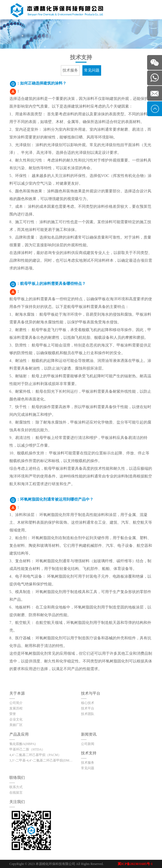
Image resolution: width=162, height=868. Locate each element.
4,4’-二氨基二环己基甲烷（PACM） (35, 755)
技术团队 (88, 714)
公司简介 (16, 703)
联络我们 (17, 778)
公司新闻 (88, 744)
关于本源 (17, 693)
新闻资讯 (89, 734)
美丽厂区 (16, 725)
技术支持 (89, 753)
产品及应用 (19, 734)
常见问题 (92, 70)
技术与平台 (91, 693)
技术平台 (88, 708)
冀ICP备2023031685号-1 (135, 864)
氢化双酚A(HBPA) (23, 744)
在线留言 (16, 793)
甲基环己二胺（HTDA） (27, 749)
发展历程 (16, 708)
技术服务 (70, 70)
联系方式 (16, 787)
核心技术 (88, 703)
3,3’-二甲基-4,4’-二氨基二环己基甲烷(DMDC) (42, 760)
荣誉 (13, 714)
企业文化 (16, 719)
